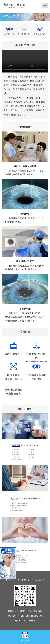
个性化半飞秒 (24, 580)
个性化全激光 (38, 580)
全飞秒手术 (11, 580)
